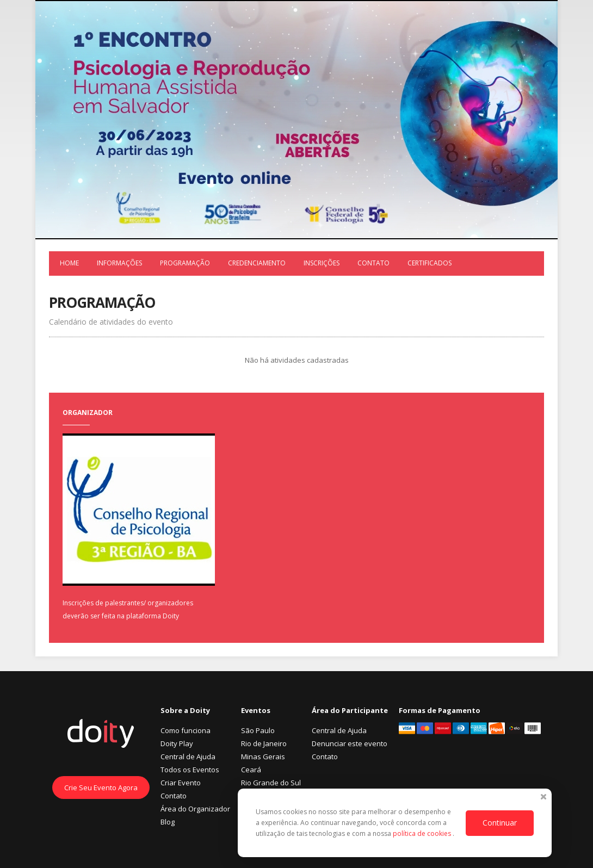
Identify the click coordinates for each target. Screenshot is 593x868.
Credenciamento (257, 263)
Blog (168, 822)
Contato (373, 263)
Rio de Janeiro (264, 743)
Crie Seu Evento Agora (101, 788)
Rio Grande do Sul (271, 783)
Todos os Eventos (190, 770)
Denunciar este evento (350, 743)
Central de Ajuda (188, 757)
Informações (119, 263)
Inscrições (322, 263)
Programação (185, 263)
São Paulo (258, 730)
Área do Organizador (195, 809)
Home (69, 263)
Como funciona (186, 730)
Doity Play (177, 743)
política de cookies (423, 833)
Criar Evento (181, 783)
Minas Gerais (263, 757)
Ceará (251, 770)
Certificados (430, 263)
